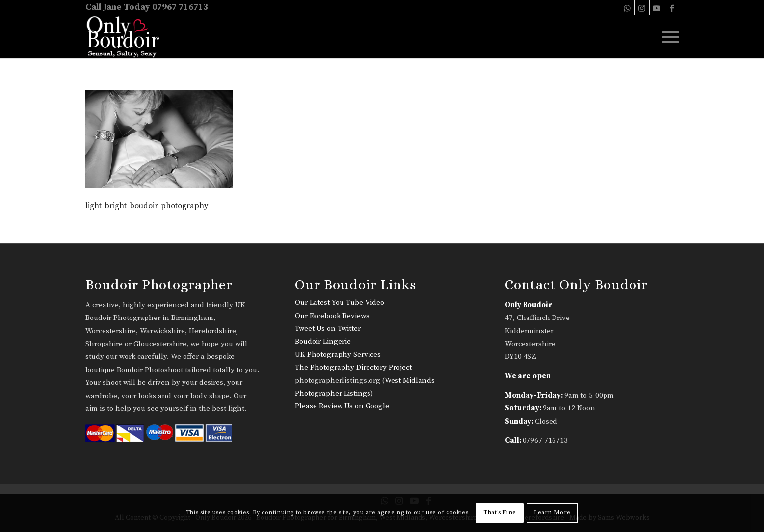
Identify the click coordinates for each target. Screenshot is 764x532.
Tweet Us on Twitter (328, 329)
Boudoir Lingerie (323, 341)
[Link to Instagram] (642, 7)
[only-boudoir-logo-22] (127, 37)
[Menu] (667, 37)
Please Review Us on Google (342, 406)
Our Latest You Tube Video (340, 303)
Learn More (552, 513)
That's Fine (500, 513)
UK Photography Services (338, 355)
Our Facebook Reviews (332, 316)
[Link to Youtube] (657, 7)
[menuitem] (667, 37)
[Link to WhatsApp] (627, 7)
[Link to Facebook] (672, 7)
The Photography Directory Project (353, 367)
